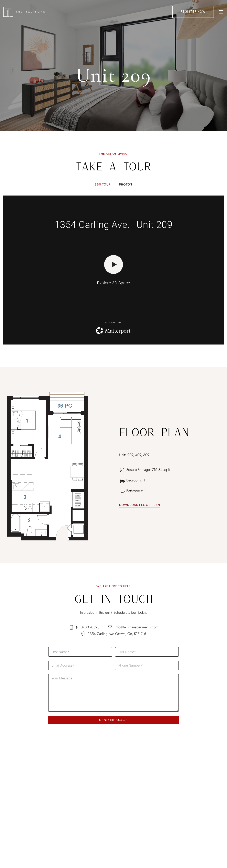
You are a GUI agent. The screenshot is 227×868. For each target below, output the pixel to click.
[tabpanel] (113, 268)
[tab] (103, 185)
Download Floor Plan (140, 505)
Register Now (193, 12)
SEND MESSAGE (113, 720)
